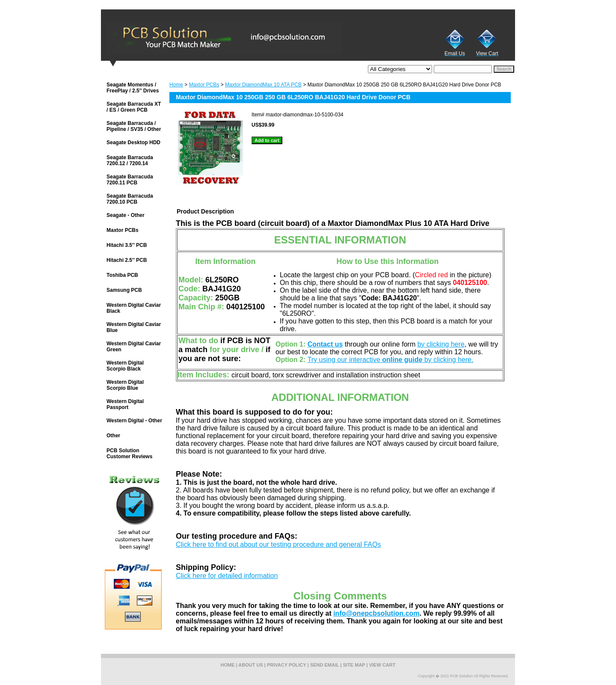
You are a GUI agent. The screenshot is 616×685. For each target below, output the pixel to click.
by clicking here (441, 344)
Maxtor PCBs (204, 85)
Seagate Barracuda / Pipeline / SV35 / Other (134, 126)
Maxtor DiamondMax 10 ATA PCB (263, 85)
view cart (382, 665)
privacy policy (287, 665)
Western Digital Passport (125, 404)
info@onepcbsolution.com (376, 613)
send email (325, 665)
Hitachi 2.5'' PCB (127, 260)
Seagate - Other (126, 215)
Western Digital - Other (134, 421)
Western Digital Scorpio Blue (125, 385)
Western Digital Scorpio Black (125, 366)
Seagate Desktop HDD (133, 142)
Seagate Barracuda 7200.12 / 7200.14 (130, 160)
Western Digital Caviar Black (134, 308)
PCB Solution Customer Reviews (129, 454)
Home (176, 85)
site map (354, 665)
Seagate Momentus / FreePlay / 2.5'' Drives (133, 88)
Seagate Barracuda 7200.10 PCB (130, 199)
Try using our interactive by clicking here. (391, 360)
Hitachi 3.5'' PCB (127, 245)
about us (250, 665)
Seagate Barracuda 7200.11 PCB (130, 180)
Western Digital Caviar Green (134, 347)
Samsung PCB (124, 290)
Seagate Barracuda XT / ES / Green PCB (134, 107)
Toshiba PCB (122, 275)
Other (113, 436)
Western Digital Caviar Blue (134, 327)
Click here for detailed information (227, 576)
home (228, 665)
